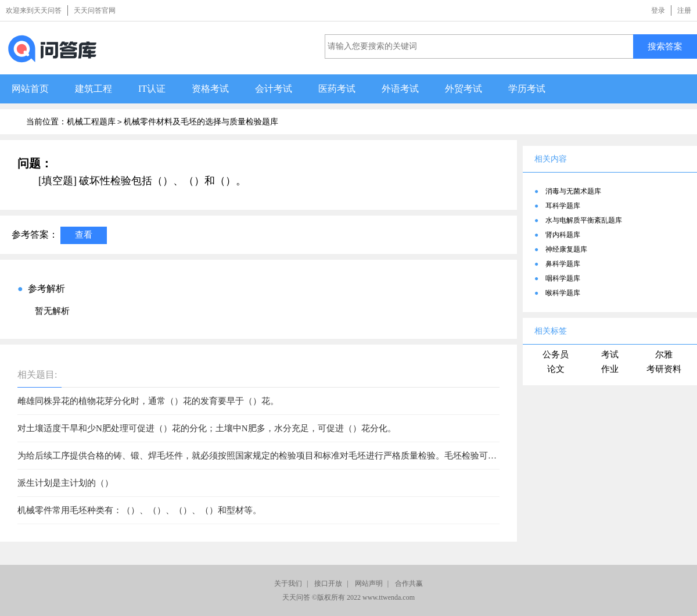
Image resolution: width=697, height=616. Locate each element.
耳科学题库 (563, 206)
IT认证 (152, 89)
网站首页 (30, 89)
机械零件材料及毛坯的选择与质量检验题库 (201, 122)
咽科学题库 (563, 278)
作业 (610, 369)
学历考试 (527, 89)
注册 (684, 10)
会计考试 (274, 89)
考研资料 (664, 369)
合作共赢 (409, 583)
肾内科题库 (563, 235)
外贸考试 (464, 89)
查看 (84, 234)
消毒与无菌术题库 (573, 191)
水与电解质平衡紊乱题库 (584, 220)
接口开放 (328, 583)
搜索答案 (665, 46)
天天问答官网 (95, 10)
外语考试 (400, 89)
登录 (658, 10)
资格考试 (210, 89)
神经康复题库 (566, 249)
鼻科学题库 (563, 264)
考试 (610, 354)
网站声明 (369, 583)
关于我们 (288, 583)
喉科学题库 (563, 293)
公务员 (556, 354)
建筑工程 (94, 89)
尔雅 (664, 354)
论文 (556, 369)
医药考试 (337, 89)
